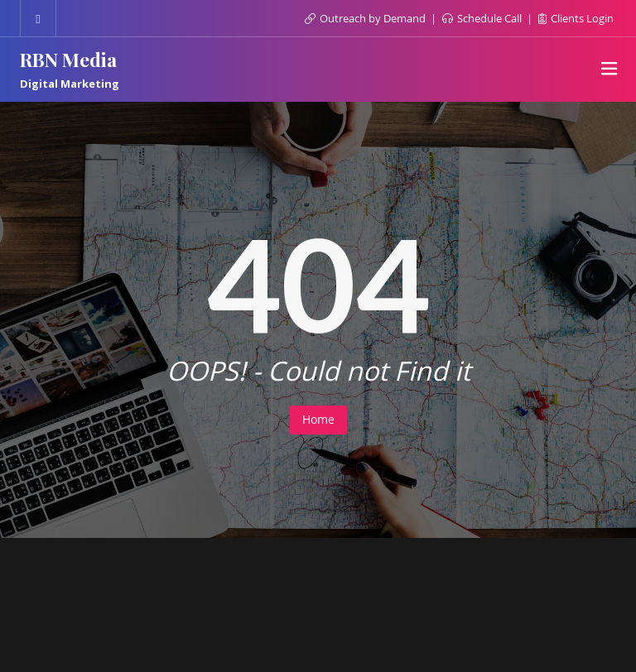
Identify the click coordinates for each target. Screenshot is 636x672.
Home (318, 419)
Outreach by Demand (366, 18)
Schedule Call (483, 18)
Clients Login (576, 18)
